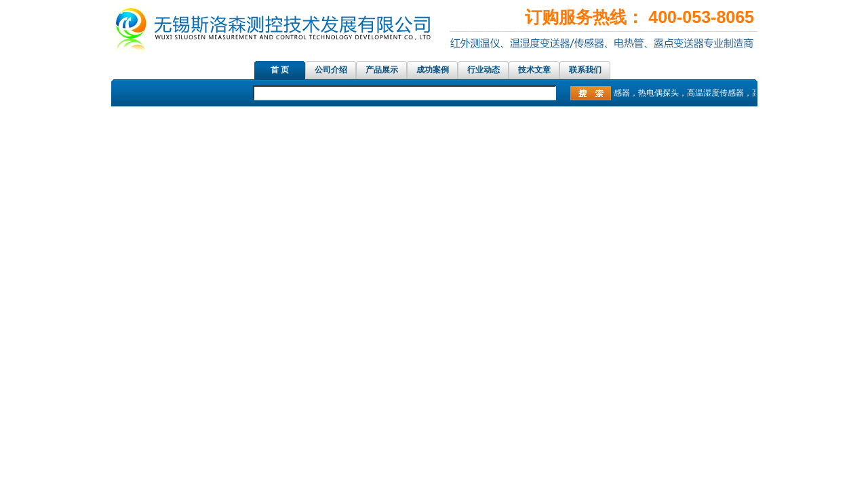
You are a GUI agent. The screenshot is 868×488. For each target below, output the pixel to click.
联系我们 (585, 70)
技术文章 (534, 70)
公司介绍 (331, 70)
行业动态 (484, 70)
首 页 (280, 70)
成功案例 (433, 70)
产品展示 (382, 70)
